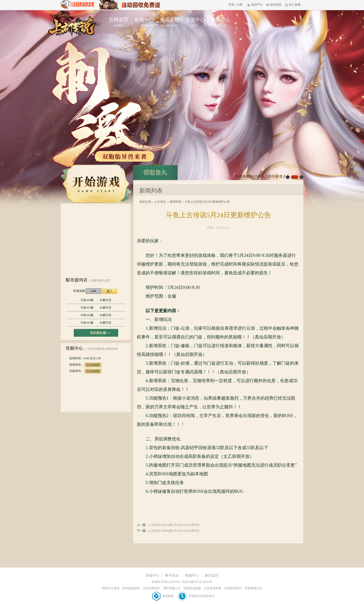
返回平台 (255, 5)
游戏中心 (152, 575)
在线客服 (93, 365)
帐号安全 (172, 575)
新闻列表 (176, 202)
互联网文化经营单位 (196, 596)
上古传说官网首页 (72, 26)
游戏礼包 (170, 22)
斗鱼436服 (96, 315)
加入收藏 (293, 5)
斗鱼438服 (96, 300)
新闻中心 (144, 22)
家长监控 (212, 575)
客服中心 (220, 22)
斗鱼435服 (96, 323)
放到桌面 (274, 5)
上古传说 (160, 202)
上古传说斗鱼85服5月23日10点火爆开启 (174, 525)
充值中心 (195, 22)
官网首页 (119, 22)
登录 (231, 5)
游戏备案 (163, 596)
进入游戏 (110, 291)
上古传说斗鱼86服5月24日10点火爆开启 (174, 531)
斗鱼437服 (96, 308)
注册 (240, 5)
